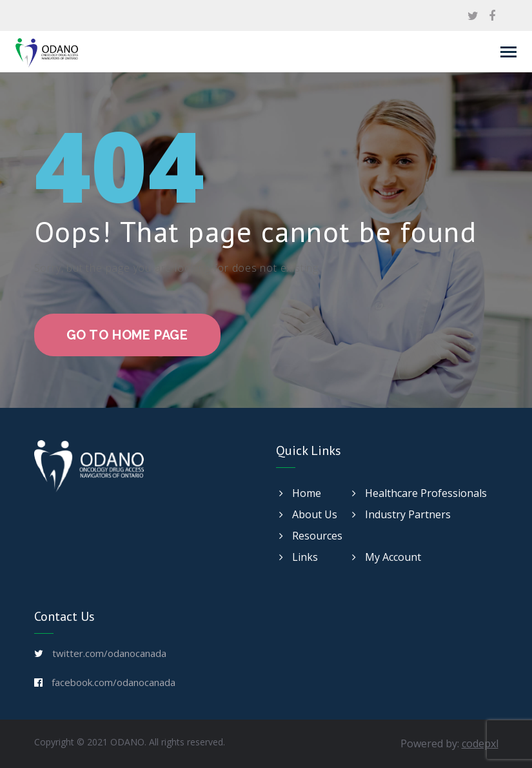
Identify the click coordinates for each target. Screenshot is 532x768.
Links (299, 557)
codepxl (480, 743)
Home (300, 493)
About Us (308, 514)
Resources (311, 536)
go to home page (127, 335)
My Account (387, 557)
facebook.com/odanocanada (113, 682)
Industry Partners (401, 514)
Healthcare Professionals (419, 493)
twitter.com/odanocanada (109, 653)
